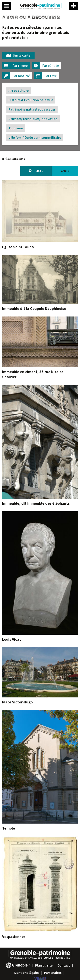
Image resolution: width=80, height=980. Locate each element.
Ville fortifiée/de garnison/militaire (35, 137)
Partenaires (53, 973)
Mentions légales (27, 973)
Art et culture (19, 90)
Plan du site (44, 965)
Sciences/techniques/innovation (33, 119)
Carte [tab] (65, 171)
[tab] (16, 66)
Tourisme (16, 128)
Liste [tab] (39, 171)
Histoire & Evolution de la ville (31, 100)
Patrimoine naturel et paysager (32, 109)
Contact (64, 965)
